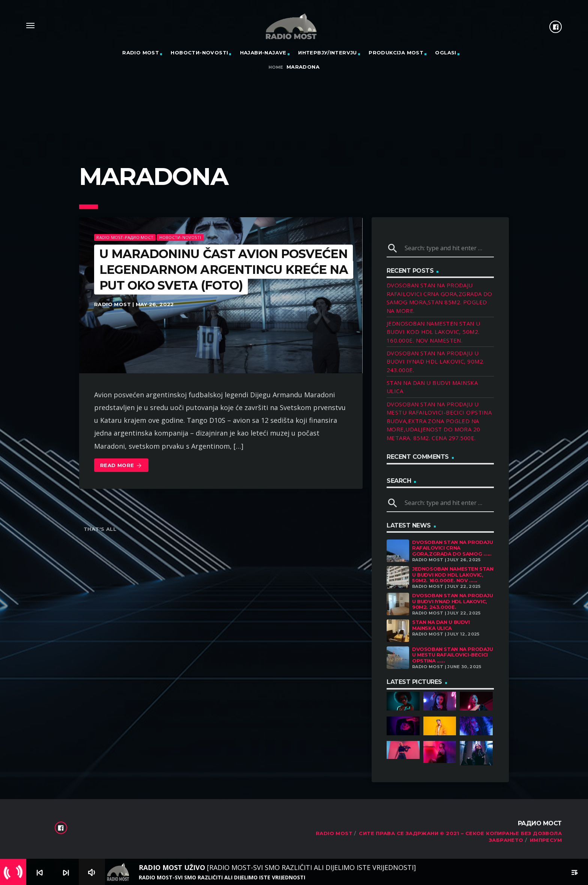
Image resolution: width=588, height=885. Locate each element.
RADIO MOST (141, 53)
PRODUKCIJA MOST (396, 53)
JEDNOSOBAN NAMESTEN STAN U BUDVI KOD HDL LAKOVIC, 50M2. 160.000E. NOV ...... (453, 575)
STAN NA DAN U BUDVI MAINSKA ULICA (441, 625)
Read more (121, 466)
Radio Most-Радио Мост (125, 237)
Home (276, 67)
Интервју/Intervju (328, 53)
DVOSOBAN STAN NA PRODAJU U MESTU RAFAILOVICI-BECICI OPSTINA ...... (453, 655)
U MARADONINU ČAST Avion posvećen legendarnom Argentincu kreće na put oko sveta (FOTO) (224, 269)
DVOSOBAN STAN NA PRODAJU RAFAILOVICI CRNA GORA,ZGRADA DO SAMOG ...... (453, 548)
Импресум (546, 840)
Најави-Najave (263, 53)
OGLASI (445, 53)
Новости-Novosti (199, 53)
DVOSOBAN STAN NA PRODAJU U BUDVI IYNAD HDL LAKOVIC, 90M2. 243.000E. (436, 361)
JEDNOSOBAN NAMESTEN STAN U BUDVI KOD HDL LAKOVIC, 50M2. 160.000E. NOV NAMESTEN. (433, 332)
